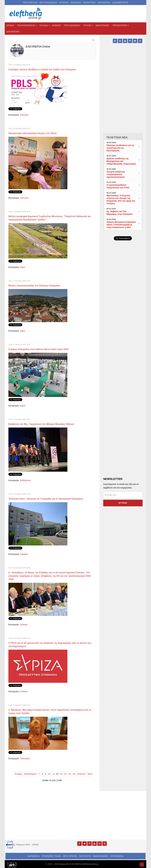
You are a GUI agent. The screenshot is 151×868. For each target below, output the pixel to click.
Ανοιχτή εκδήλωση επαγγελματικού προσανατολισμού (116, 174)
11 (54, 773)
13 (61, 773)
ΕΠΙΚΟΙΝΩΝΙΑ (117, 855)
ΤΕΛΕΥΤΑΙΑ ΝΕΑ (117, 137)
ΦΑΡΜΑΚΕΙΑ (33, 855)
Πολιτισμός (25, 757)
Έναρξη (18, 773)
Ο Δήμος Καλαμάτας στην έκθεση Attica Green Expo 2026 (42, 349)
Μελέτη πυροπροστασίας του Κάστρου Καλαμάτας (37, 285)
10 (49, 773)
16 (74, 773)
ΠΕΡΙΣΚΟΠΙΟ (104, 2)
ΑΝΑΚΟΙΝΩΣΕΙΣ (101, 855)
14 (65, 773)
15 (70, 773)
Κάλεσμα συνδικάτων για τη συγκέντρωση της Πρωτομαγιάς (120, 148)
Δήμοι (23, 267)
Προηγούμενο (30, 773)
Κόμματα (24, 554)
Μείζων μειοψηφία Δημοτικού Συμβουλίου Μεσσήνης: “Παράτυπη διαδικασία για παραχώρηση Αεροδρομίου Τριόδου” (52, 218)
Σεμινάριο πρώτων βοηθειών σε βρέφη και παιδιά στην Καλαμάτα (46, 69)
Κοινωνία (24, 115)
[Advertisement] (123, 310)
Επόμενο (81, 773)
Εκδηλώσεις (26, 480)
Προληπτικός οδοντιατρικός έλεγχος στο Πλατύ (35, 133)
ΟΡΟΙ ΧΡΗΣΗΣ (70, 855)
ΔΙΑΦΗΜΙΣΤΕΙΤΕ (120, 2)
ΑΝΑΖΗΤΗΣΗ (89, 2)
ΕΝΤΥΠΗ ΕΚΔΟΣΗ (48, 2)
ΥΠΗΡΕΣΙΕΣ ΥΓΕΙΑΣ (51, 855)
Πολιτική (24, 624)
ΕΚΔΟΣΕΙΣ (76, 2)
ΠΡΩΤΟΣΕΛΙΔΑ (30, 2)
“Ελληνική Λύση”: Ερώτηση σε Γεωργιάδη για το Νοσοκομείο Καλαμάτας (50, 498)
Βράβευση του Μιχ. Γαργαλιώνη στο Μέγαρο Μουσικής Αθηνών (45, 424)
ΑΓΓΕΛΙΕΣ (64, 2)
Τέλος (90, 773)
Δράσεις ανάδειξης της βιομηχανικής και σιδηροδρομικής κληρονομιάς (121, 161)
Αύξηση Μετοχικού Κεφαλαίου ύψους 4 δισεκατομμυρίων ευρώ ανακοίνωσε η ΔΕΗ (121, 225)
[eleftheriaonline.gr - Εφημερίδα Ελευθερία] (26, 14)
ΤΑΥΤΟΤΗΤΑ (85, 855)
